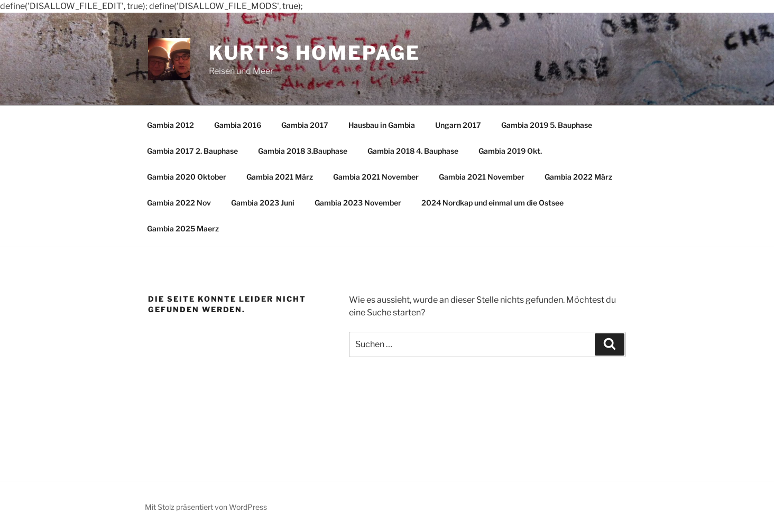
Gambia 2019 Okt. (510, 151)
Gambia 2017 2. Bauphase (192, 151)
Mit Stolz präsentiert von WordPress (206, 507)
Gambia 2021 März (280, 177)
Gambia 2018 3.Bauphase (303, 151)
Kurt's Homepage (315, 53)
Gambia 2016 (238, 125)
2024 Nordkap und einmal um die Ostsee (492, 203)
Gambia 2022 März (578, 177)
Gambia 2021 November (376, 177)
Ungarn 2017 (458, 125)
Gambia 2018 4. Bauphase (413, 151)
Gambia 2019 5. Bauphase (547, 125)
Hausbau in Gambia (382, 125)
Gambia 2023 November (358, 203)
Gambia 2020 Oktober (187, 177)
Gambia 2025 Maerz (183, 228)
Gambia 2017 (305, 125)
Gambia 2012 (171, 125)
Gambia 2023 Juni (263, 203)
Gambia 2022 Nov (179, 203)
